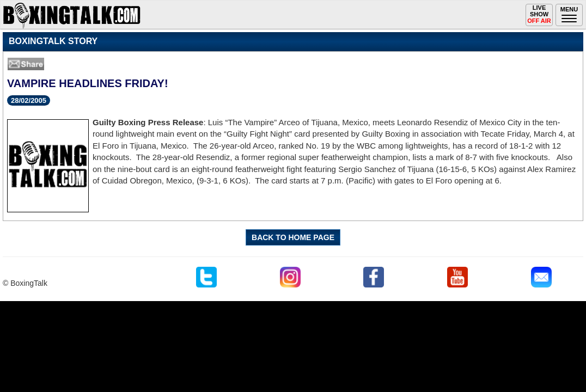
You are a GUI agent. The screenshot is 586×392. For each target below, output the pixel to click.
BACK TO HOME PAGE (293, 237)
